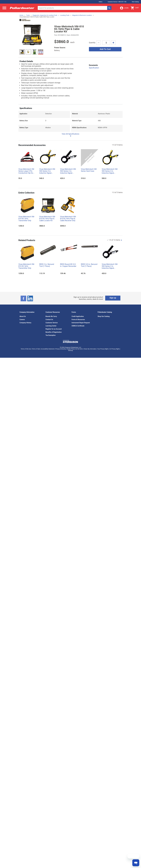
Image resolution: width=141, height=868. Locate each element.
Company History (25, 323)
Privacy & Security (61, 349)
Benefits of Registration (54, 332)
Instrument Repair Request (81, 323)
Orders (100, 2)
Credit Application (78, 316)
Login (124, 8)
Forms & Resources (78, 320)
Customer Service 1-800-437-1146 (117, 2)
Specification (94, 68)
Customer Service (52, 323)
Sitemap (70, 350)
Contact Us (49, 320)
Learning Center (51, 326)
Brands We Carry (51, 316)
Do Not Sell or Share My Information (86, 349)
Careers (22, 320)
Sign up (113, 298)
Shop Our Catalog (104, 316)
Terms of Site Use (26, 349)
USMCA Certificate (78, 326)
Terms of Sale (36, 349)
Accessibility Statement (48, 349)
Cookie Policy (71, 349)
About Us (23, 316)
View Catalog (135, 2)
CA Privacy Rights (115, 349)
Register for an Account (54, 329)
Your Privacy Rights (103, 349)
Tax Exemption (51, 335)
